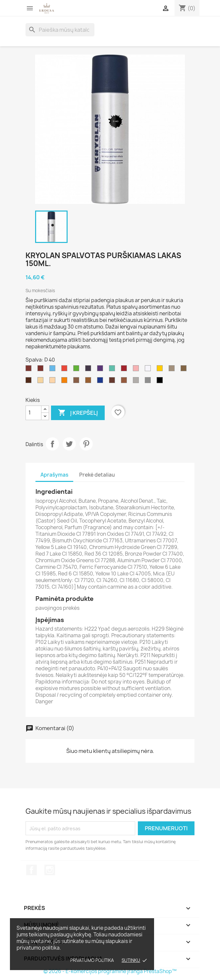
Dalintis (52, 444)
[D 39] (137, 382)
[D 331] (66, 382)
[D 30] (137, 370)
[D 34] (161, 370)
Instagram (50, 870)
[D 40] (161, 382)
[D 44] (30, 370)
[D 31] (66, 370)
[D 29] (101, 370)
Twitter (69, 444)
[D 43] (101, 382)
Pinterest (86, 444)
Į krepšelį (78, 413)
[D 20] (149, 370)
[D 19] (125, 382)
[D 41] (113, 382)
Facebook (31, 870)
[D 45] (42, 382)
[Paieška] (60, 30)
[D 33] (78, 370)
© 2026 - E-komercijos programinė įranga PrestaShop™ (110, 971)
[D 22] (78, 382)
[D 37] (30, 382)
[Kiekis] (33, 413)
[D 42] (125, 370)
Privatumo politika (92, 960)
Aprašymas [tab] (54, 475)
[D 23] (185, 370)
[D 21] (149, 382)
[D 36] (54, 382)
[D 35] (89, 370)
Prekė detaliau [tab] (97, 475)
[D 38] (173, 370)
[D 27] (42, 370)
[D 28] (113, 370)
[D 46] (89, 382)
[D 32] (54, 370)
